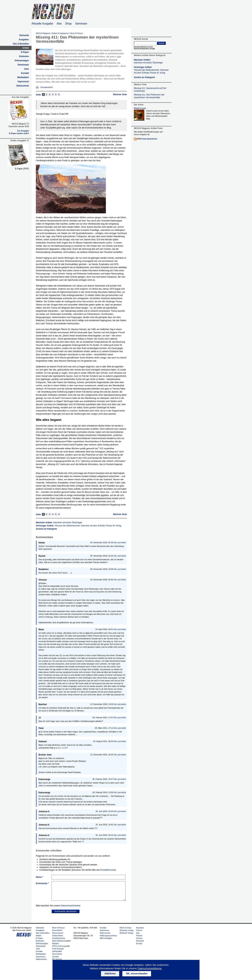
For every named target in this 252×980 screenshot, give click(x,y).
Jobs (26, 69)
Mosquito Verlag (127, 930)
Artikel (26, 48)
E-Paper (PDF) (22, 169)
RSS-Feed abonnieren (147, 139)
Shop (68, 24)
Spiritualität (57, 951)
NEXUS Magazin (43, 33)
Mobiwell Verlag (126, 933)
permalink (122, 542)
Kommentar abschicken (66, 911)
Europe (139, 943)
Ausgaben (24, 40)
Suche (161, 43)
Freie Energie (58, 949)
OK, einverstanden (137, 974)
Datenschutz (23, 86)
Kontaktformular (108, 870)
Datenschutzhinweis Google (144, 49)
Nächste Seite (120, 94)
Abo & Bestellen (21, 44)
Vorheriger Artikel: (78, 526)
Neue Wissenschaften (62, 941)
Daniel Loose (140, 108)
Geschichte (57, 954)
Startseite (24, 35)
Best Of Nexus (77, 33)
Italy (138, 933)
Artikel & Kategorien (60, 33)
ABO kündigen (106, 938)
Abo (59, 24)
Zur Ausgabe (23, 131)
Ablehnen (110, 974)
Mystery (56, 943)
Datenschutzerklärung (150, 968)
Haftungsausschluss (108, 936)
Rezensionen (58, 933)
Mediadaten (23, 77)
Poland (139, 936)
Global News (58, 936)
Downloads (23, 65)
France (139, 930)
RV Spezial (57, 959)
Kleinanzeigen (22, 61)
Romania (140, 941)
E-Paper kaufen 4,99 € (19, 133)
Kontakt (25, 73)
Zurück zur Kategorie (46, 529)
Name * (39, 877)
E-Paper (25, 52)
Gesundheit (57, 930)
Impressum (23, 82)
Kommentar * (42, 883)
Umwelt (55, 957)
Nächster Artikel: (59, 523)
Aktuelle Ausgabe (42, 24)
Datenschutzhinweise (70, 906)
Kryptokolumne (59, 938)
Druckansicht (46, 87)
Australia (140, 928)
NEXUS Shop (126, 928)
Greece (139, 938)
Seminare (81, 24)
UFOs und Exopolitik (61, 946)
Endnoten (24, 56)
